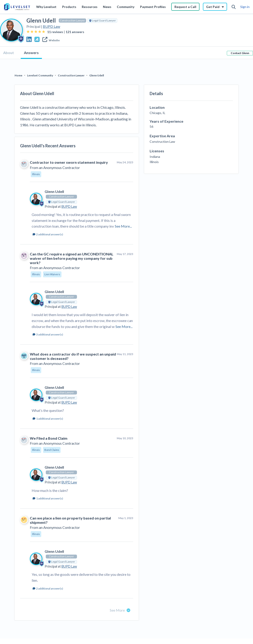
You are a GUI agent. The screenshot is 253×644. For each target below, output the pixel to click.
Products (69, 7)
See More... (123, 226)
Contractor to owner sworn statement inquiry (69, 162)
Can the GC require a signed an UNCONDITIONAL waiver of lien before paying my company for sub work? (72, 258)
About (9, 53)
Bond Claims (52, 450)
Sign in (245, 7)
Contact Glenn (240, 53)
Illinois (36, 174)
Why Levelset (46, 7)
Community (126, 7)
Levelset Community (40, 75)
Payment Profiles (153, 7)
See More (120, 610)
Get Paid (215, 7)
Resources (90, 7)
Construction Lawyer (72, 20)
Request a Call (185, 7)
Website (51, 40)
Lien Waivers (52, 274)
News (107, 7)
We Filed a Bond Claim (49, 438)
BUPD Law (51, 26)
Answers (31, 53)
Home (18, 75)
